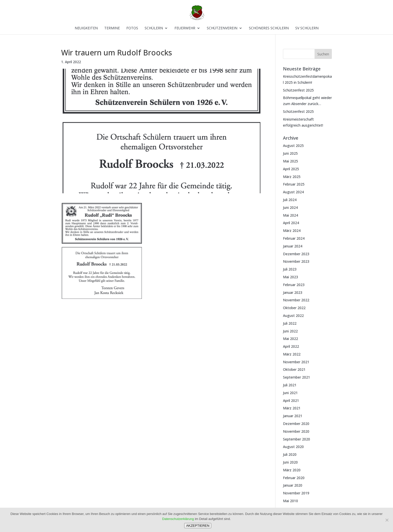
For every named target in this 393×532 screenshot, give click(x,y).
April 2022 (291, 346)
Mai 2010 (290, 501)
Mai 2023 (290, 277)
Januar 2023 (293, 292)
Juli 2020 (290, 454)
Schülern (154, 28)
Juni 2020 (290, 462)
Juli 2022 (290, 323)
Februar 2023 (294, 285)
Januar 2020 (293, 485)
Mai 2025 (290, 161)
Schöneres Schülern (269, 28)
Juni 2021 (290, 393)
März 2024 (292, 231)
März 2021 (292, 408)
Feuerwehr (185, 28)
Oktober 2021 (294, 369)
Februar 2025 (294, 184)
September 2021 (297, 377)
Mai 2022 (290, 339)
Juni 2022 (290, 331)
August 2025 (293, 146)
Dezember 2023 (296, 254)
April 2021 (291, 401)
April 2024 (291, 223)
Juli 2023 (290, 269)
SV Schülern (307, 28)
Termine (112, 28)
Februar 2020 (294, 478)
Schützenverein (222, 28)
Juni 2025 (290, 153)
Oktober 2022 (294, 308)
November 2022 (296, 300)
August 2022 (293, 316)
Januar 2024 (293, 246)
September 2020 (297, 439)
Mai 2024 (290, 215)
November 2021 (296, 362)
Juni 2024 (290, 207)
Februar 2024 (294, 238)
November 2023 (296, 261)
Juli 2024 (290, 200)
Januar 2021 (293, 416)
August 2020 (293, 447)
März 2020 (292, 470)
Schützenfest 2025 (298, 90)
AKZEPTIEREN (198, 526)
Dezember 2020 (296, 424)
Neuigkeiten (86, 28)
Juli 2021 (290, 385)
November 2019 (296, 493)
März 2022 (292, 354)
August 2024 (293, 192)
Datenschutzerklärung (178, 519)
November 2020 (296, 431)
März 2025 (292, 177)
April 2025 (291, 169)
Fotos (132, 28)
